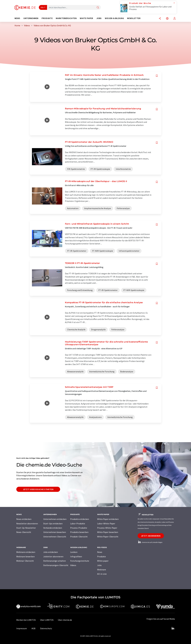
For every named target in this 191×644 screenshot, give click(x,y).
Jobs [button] (99, 18)
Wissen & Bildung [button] (114, 18)
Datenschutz (46, 628)
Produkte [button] (47, 18)
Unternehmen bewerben (55, 532)
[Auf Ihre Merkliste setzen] (157, 76)
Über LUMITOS (47, 620)
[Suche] (98, 8)
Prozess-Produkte (79, 528)
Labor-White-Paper (106, 523)
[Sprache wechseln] (167, 19)
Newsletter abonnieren (27, 523)
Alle (42, 7)
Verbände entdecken (53, 528)
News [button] (17, 18)
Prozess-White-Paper (107, 528)
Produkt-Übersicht (79, 537)
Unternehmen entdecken (55, 519)
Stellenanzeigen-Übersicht (56, 565)
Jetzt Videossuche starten (38, 489)
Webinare (102, 570)
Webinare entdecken (26, 552)
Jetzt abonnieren (151, 536)
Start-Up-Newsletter (26, 528)
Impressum (22, 628)
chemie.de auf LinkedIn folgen (150, 542)
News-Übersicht (24, 532)
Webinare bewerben (25, 556)
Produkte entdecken (80, 519)
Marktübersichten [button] (66, 18)
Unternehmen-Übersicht (55, 537)
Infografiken (76, 556)
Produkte (101, 556)
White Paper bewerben (108, 532)
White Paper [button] (86, 18)
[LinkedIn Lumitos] (173, 628)
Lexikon (74, 552)
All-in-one (102, 574)
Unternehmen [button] (31, 18)
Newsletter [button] (134, 18)
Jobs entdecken (51, 552)
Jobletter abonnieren (53, 556)
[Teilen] (160, 19)
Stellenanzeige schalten (55, 561)
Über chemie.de (65, 620)
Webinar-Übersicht (25, 561)
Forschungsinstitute (80, 561)
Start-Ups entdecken (53, 523)
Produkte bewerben (79, 532)
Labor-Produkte (78, 523)
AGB (33, 628)
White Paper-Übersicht (108, 537)
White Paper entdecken (108, 519)
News (100, 552)
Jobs (99, 565)
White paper (103, 561)
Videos (73, 565)
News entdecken (24, 519)
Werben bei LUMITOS (26, 620)
